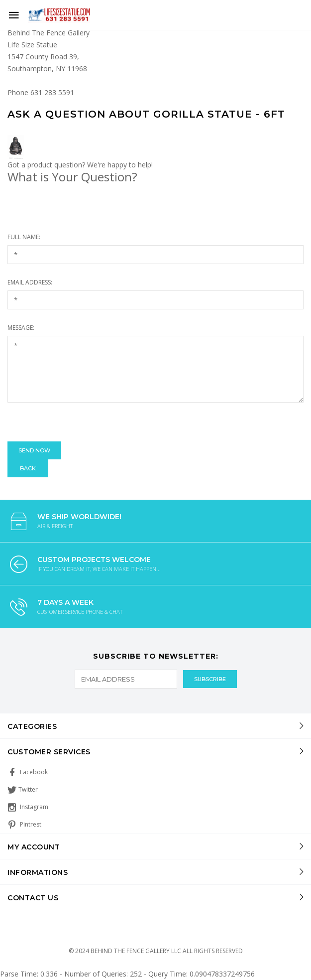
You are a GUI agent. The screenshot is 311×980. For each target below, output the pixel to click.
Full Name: (24, 237)
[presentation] (83, 422)
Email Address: (30, 282)
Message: (21, 328)
